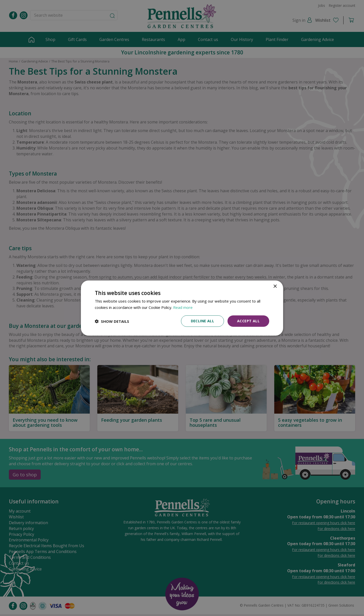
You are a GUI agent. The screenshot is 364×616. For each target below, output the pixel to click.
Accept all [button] (248, 321)
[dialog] (182, 308)
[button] (112, 321)
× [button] (275, 286)
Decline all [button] (202, 321)
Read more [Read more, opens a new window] (183, 307)
